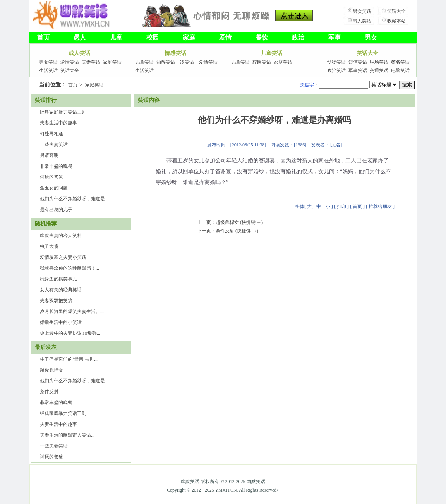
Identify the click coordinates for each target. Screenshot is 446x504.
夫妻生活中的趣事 (58, 123)
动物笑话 (336, 62)
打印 (341, 206)
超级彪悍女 (51, 370)
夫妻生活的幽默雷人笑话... (67, 435)
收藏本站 (396, 21)
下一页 (204, 231)
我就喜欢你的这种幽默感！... (69, 268)
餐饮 (262, 37)
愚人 (80, 37)
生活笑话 (48, 71)
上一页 (204, 222)
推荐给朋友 (380, 206)
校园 (153, 37)
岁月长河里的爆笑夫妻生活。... (72, 311)
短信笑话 (358, 62)
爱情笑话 (70, 62)
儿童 (116, 37)
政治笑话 (336, 71)
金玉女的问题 (54, 188)
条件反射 (49, 392)
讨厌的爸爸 (51, 177)
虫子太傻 (49, 246)
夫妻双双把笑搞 (56, 301)
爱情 (225, 37)
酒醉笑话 (166, 62)
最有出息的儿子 (56, 210)
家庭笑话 (112, 62)
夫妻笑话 (91, 62)
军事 (334, 37)
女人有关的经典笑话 (61, 290)
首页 (43, 37)
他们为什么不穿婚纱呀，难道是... (74, 199)
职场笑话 (379, 62)
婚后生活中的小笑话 (61, 322)
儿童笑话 (144, 62)
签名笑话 (400, 62)
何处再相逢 (51, 134)
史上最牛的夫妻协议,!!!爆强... (70, 333)
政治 (298, 37)
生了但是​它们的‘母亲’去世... (69, 359)
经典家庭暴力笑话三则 (63, 112)
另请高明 (49, 155)
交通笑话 (379, 71)
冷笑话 (187, 62)
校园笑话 (262, 62)
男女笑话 (362, 11)
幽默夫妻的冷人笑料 (61, 236)
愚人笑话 (362, 21)
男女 (371, 37)
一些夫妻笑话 (54, 144)
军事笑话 (358, 71)
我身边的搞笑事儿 (58, 279)
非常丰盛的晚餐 (56, 166)
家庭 (189, 37)
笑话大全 (396, 11)
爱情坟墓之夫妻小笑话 (63, 257)
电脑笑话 (400, 71)
